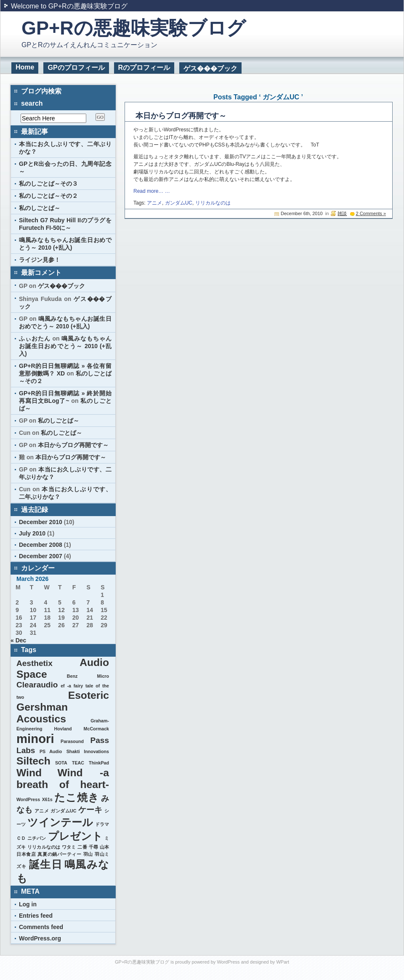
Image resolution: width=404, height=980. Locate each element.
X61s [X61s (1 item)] (47, 799)
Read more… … (152, 191)
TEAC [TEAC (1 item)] (78, 763)
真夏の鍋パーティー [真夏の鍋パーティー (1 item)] (59, 854)
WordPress (228, 962)
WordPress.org (40, 938)
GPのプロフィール (76, 68)
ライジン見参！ (40, 260)
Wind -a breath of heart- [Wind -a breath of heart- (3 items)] (63, 779)
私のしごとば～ (40, 208)
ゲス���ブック (210, 68)
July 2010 (32, 533)
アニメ (154, 203)
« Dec (18, 640)
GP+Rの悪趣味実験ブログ (134, 28)
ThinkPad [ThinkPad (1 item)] (99, 763)
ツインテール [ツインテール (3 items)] (60, 822)
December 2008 (41, 545)
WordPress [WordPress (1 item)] (28, 799)
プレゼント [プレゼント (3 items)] (75, 836)
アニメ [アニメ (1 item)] (42, 811)
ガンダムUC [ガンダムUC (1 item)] (63, 811)
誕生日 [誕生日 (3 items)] (46, 864)
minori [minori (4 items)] (35, 739)
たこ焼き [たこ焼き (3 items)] (77, 798)
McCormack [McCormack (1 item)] (96, 729)
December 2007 (41, 556)
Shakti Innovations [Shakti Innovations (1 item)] (88, 751)
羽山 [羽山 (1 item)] (88, 854)
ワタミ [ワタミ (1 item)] (69, 847)
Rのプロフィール (144, 68)
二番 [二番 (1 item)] (82, 847)
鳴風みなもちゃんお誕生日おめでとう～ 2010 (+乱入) (65, 346)
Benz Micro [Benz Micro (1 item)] (88, 676)
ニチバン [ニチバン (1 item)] (37, 838)
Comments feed (41, 927)
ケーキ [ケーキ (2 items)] (90, 810)
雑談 (342, 213)
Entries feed (36, 916)
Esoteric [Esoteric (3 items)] (89, 695)
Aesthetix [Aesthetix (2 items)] (35, 663)
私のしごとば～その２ (48, 196)
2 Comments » (371, 213)
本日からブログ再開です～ (181, 116)
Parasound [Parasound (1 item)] (72, 741)
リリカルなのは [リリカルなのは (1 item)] (44, 847)
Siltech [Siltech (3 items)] (33, 761)
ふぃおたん (35, 338)
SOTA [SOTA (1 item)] (61, 763)
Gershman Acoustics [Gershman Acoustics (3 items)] (42, 713)
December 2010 (41, 522)
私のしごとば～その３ (48, 184)
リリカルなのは (213, 203)
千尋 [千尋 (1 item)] (93, 847)
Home (25, 67)
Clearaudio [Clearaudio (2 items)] (37, 685)
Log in (28, 904)
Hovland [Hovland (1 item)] (63, 729)
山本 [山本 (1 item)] (104, 847)
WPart (283, 962)
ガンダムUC (179, 203)
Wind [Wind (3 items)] (29, 773)
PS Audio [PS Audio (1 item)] (51, 751)
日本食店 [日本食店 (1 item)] (26, 854)
